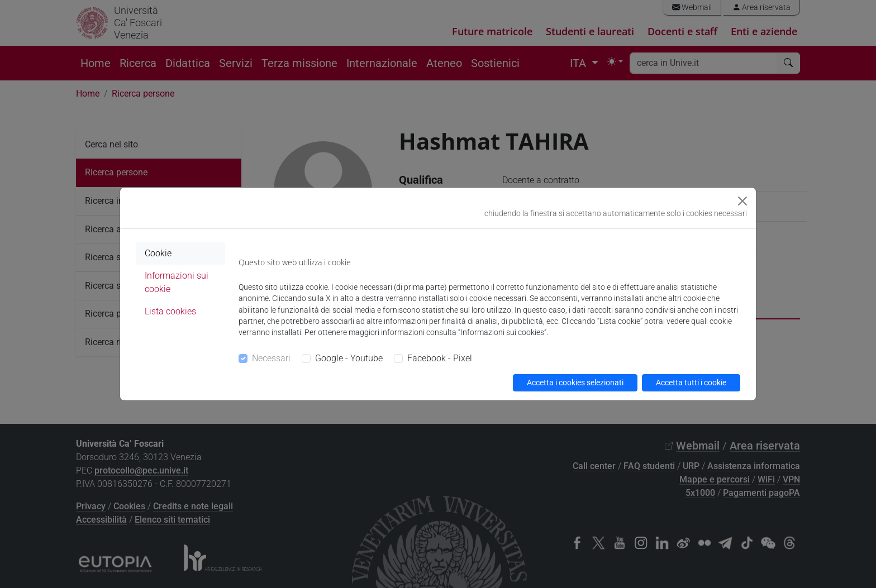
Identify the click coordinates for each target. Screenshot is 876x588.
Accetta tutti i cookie (691, 383)
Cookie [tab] (158, 253)
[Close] (742, 201)
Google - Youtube (349, 358)
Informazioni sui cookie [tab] (177, 282)
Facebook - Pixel (440, 358)
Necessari (271, 358)
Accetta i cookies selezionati (575, 383)
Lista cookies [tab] (170, 311)
